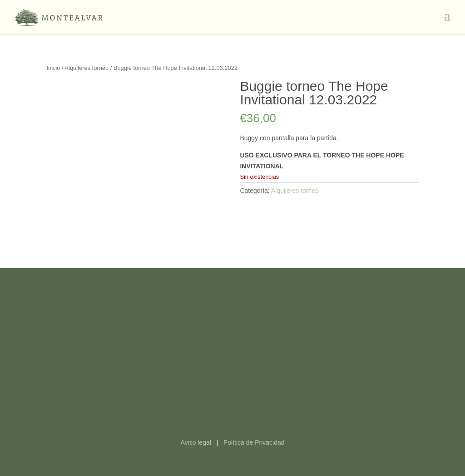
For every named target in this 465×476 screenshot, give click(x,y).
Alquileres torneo (87, 68)
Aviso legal (195, 442)
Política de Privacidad (254, 442)
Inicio (53, 68)
